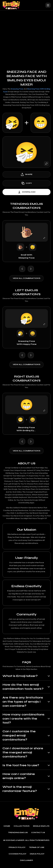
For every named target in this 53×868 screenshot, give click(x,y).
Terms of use (37, 849)
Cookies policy (17, 856)
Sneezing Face (17, 89)
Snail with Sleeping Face (26, 256)
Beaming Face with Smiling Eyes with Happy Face (27, 429)
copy (26, 183)
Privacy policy (17, 849)
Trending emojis (18, 835)
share (26, 174)
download (26, 192)
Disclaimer (27, 862)
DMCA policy (37, 856)
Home (7, 828)
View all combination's (26, 278)
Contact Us (38, 835)
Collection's (22, 828)
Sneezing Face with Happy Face (27, 343)
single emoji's (41, 828)
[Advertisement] (26, 38)
